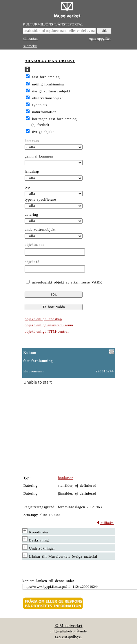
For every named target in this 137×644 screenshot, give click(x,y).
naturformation (44, 112)
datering (31, 215)
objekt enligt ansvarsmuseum (49, 325)
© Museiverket (68, 626)
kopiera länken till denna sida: (48, 581)
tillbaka (105, 523)
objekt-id (32, 262)
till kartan (31, 39)
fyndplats (40, 105)
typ (27, 187)
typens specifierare (40, 200)
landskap (32, 171)
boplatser (65, 478)
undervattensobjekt (40, 230)
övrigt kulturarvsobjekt (51, 91)
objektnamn (34, 245)
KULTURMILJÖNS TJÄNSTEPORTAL (53, 24)
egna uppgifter (100, 39)
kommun (32, 141)
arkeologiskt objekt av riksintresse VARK (66, 282)
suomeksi (30, 46)
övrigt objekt (43, 132)
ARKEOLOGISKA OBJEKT (50, 61)
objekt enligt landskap (43, 319)
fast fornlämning (46, 77)
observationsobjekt (48, 98)
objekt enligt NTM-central (47, 332)
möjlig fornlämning (48, 84)
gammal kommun (39, 156)
